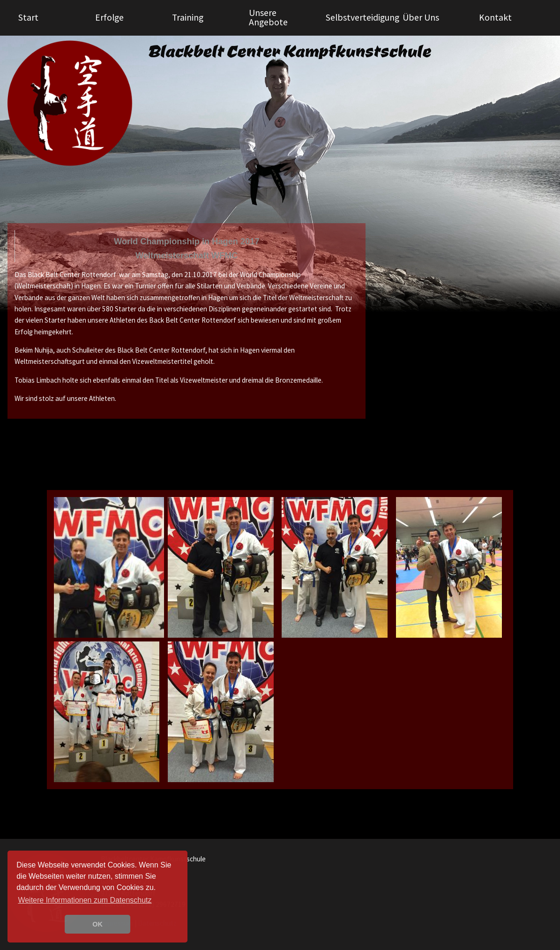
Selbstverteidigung (361, 17)
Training (188, 17)
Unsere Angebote (268, 17)
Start (28, 17)
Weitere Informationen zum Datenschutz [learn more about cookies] (85, 900)
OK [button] (97, 924)
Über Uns (421, 17)
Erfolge (109, 17)
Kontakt (495, 17)
